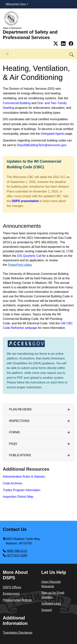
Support (47, 610)
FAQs (13, 444)
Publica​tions (20, 455)
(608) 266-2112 (15, 551)
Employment (11, 594)
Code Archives (13, 483)
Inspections (19, 421)
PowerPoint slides (20, 265)
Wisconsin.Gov (16, 4)
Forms (14, 432)
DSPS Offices (12, 587)
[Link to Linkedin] (64, 44)
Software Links (51, 604)
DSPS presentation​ (25, 201)
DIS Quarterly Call (29, 256)
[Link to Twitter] (56, 44)
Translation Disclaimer (18, 633)
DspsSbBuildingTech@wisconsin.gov (42, 145)
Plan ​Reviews (20, 409)
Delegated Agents (53, 134)
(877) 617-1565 (15, 555)
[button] (72, 54)
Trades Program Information (22, 490)
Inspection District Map (18, 497)
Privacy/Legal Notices (17, 600)
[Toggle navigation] (7, 54)
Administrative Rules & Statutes (24, 477)
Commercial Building (17, 103)
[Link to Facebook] (71, 44)
